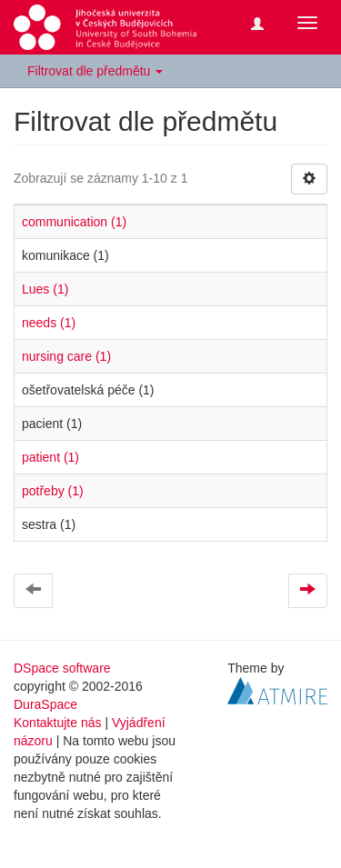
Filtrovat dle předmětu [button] (95, 71)
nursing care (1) (66, 356)
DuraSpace (45, 704)
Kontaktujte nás (58, 723)
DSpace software (62, 668)
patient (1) (50, 457)
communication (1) (74, 222)
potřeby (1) (53, 491)
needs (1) (49, 323)
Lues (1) (45, 289)
